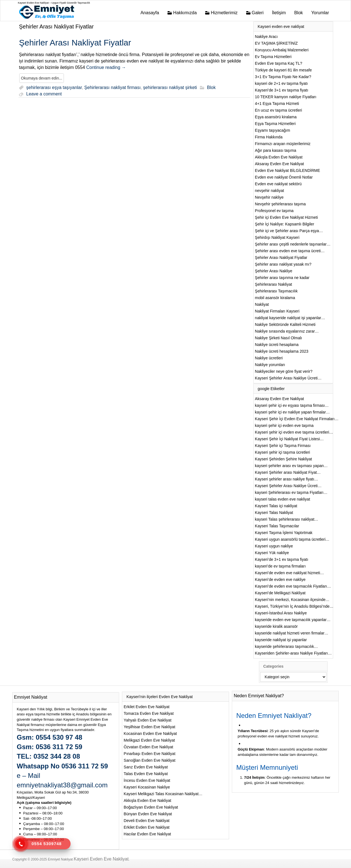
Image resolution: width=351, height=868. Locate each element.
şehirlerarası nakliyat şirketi (170, 87)
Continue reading (106, 67)
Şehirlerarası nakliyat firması (112, 87)
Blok (211, 87)
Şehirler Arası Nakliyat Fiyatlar (56, 27)
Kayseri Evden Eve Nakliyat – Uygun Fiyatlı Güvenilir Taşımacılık (54, 3)
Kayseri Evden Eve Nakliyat (101, 859)
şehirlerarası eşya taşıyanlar (54, 87)
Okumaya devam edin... (42, 78)
